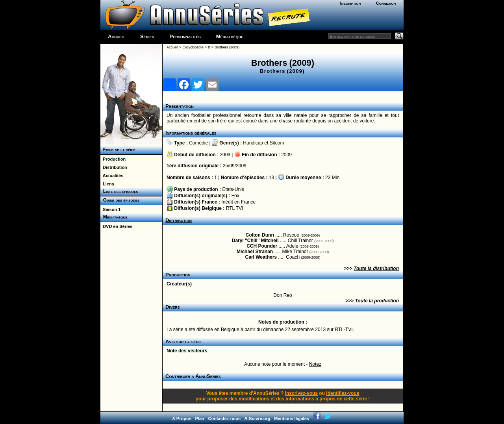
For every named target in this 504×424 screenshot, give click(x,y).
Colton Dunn (260, 235)
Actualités (112, 176)
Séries (147, 36)
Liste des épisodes (119, 191)
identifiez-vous (343, 393)
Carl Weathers (261, 257)
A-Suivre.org (257, 418)
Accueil (116, 36)
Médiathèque (230, 36)
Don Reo (283, 295)
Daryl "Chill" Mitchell (255, 241)
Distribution (114, 167)
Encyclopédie (193, 47)
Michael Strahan (255, 252)
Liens (107, 184)
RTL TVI (235, 208)
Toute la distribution (376, 268)
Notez (315, 364)
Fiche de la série (118, 150)
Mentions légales (292, 418)
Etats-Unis (233, 189)
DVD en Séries (116, 226)
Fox (235, 196)
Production (113, 159)
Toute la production (377, 301)
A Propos (182, 418)
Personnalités (185, 36)
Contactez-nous (225, 418)
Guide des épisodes (120, 200)
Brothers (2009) (227, 47)
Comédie (198, 143)
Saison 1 (110, 209)
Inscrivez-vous (301, 393)
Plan (200, 418)
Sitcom (277, 143)
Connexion (386, 3)
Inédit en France (238, 202)
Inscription (350, 3)
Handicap (253, 143)
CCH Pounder (262, 246)
